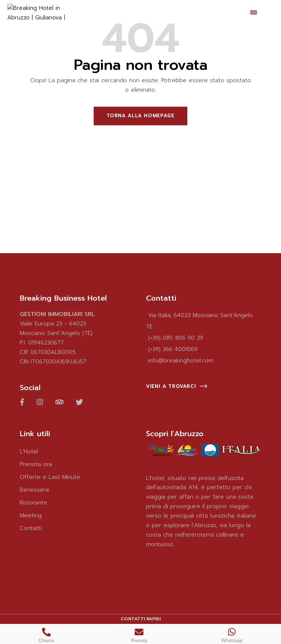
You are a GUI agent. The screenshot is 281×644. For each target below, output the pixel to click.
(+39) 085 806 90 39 (176, 338)
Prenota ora (36, 464)
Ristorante (33, 503)
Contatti (31, 528)
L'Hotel (29, 451)
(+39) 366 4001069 (173, 349)
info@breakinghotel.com (181, 361)
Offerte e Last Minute (50, 477)
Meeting (31, 515)
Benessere (35, 490)
